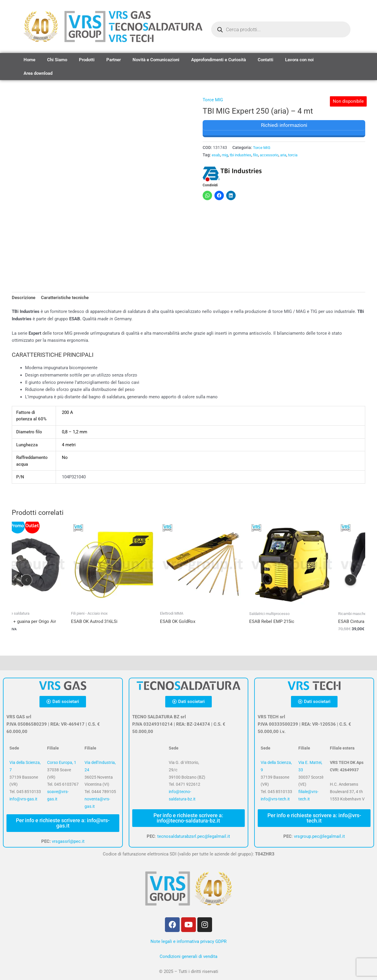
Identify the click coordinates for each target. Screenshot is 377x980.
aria (289, 155)
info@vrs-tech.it (275, 799)
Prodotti (87, 60)
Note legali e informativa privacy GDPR (188, 941)
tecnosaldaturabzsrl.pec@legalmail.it (194, 836)
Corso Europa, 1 (62, 763)
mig (226, 155)
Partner (114, 60)
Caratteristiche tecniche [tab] (65, 298)
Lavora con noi (299, 60)
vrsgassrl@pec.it (68, 841)
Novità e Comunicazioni (156, 60)
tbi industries (243, 155)
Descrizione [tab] (24, 298)
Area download (38, 73)
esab (216, 155)
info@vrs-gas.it (23, 799)
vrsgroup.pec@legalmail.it (319, 836)
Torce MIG (213, 100)
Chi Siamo (57, 60)
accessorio (273, 155)
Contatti (266, 60)
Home (29, 60)
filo (259, 155)
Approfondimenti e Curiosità (219, 60)
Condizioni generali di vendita (188, 956)
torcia (299, 155)
